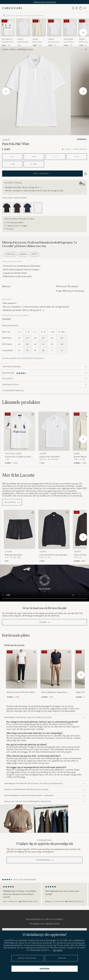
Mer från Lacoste (18, 475)
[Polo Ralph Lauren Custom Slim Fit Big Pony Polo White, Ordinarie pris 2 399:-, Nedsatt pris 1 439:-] (8, 32)
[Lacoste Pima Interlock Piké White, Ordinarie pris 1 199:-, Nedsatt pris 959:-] (54, 32)
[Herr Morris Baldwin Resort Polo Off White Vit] (39, 28)
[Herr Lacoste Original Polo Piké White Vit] (23, 28)
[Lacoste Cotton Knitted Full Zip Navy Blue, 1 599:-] (54, 536)
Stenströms (68, 39)
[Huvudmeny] (85, 8)
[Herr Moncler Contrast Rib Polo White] (21, 669)
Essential (11, 254)
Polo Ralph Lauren (7, 39)
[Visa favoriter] (76, 8)
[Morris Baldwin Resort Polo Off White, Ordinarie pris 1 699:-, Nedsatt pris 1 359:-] (39, 32)
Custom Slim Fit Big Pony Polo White (8, 42)
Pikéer (13, 50)
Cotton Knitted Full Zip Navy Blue (53, 555)
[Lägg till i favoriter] (32, 415)
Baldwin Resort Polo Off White (37, 42)
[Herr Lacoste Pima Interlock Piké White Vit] (54, 28)
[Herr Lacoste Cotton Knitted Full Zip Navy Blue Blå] (54, 529)
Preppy (35, 254)
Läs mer (43, 622)
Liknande (21, 402)
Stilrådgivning (44, 840)
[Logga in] (73, 8)
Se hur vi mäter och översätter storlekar (22, 358)
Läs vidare (58, 950)
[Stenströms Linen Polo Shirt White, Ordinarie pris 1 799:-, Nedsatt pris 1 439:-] (70, 32)
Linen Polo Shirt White (69, 42)
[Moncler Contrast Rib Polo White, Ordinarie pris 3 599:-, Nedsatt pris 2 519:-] (21, 674)
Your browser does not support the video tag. (44, 583)
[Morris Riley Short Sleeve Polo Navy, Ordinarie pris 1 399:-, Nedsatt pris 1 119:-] (56, 674)
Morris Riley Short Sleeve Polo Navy (54, 692)
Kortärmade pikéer (25, 50)
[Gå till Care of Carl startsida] (12, 8)
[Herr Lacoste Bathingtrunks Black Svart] (19, 529)
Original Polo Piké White (23, 42)
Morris (35, 39)
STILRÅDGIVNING (43, 860)
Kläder (5, 50)
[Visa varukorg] (81, 8)
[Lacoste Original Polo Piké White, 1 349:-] (23, 32)
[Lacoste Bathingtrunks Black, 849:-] (19, 536)
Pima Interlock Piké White (54, 42)
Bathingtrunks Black (13, 555)
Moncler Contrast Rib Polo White (21, 692)
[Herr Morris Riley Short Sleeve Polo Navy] (56, 669)
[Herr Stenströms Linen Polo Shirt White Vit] (70, 28)
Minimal (23, 254)
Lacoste (20, 39)
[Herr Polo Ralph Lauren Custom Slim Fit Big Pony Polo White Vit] (8, 28)
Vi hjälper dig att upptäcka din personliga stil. (45, 844)
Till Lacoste (12, 502)
